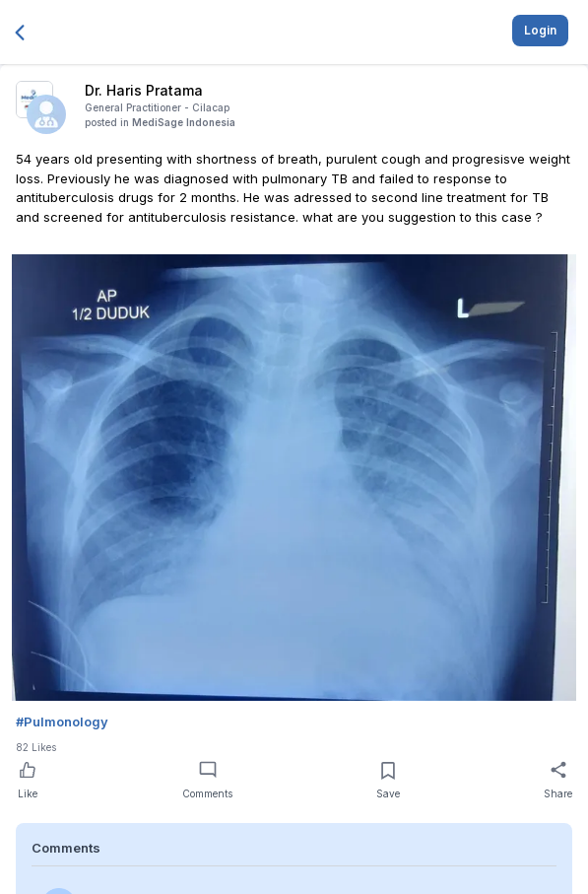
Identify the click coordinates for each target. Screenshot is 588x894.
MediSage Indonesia (184, 122)
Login (540, 30)
